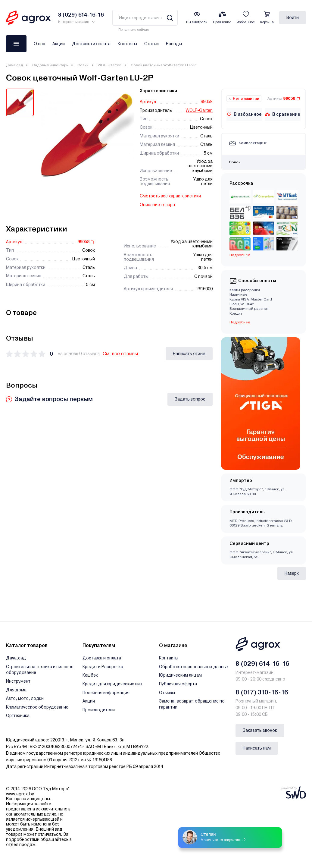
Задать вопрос (190, 399)
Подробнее (240, 255)
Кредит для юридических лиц (112, 684)
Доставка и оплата (91, 44)
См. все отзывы (120, 354)
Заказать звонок (260, 730)
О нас (39, 44)
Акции (59, 44)
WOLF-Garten (110, 65)
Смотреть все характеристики (170, 196)
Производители (99, 710)
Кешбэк (90, 675)
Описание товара (157, 205)
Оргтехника (18, 715)
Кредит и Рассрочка (103, 667)
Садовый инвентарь (50, 65)
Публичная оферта (178, 684)
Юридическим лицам (180, 675)
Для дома (16, 690)
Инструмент (18, 681)
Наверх (292, 573)
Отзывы (167, 693)
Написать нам (257, 748)
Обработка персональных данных (194, 667)
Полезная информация (106, 693)
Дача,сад (14, 65)
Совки (83, 65)
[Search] (170, 18)
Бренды (174, 44)
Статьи (151, 44)
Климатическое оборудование (37, 707)
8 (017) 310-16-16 (262, 692)
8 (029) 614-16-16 (262, 664)
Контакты (127, 44)
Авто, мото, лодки (25, 698)
